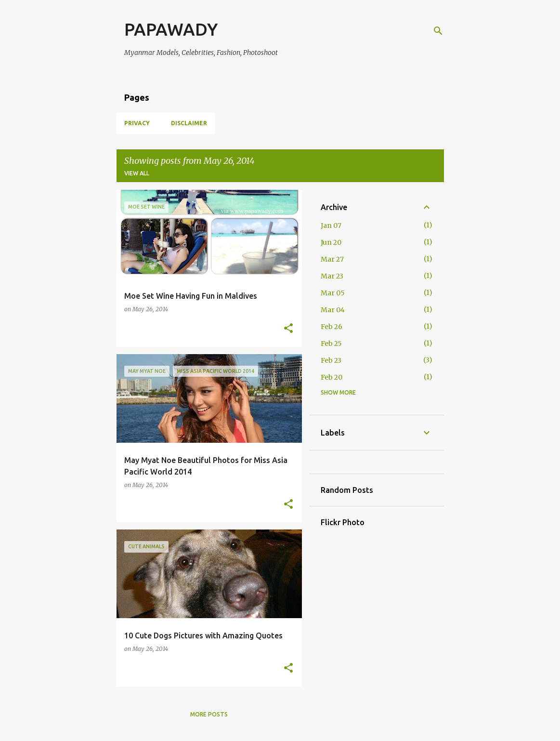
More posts (209, 714)
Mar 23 (332, 276)
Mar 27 (332, 259)
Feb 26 (332, 327)
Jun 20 (331, 242)
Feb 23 (331, 360)
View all (137, 173)
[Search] (438, 31)
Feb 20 (332, 377)
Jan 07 (331, 225)
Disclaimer (189, 123)
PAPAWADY (171, 29)
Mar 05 (333, 293)
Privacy (137, 123)
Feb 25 (331, 344)
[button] (288, 329)
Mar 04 (333, 310)
